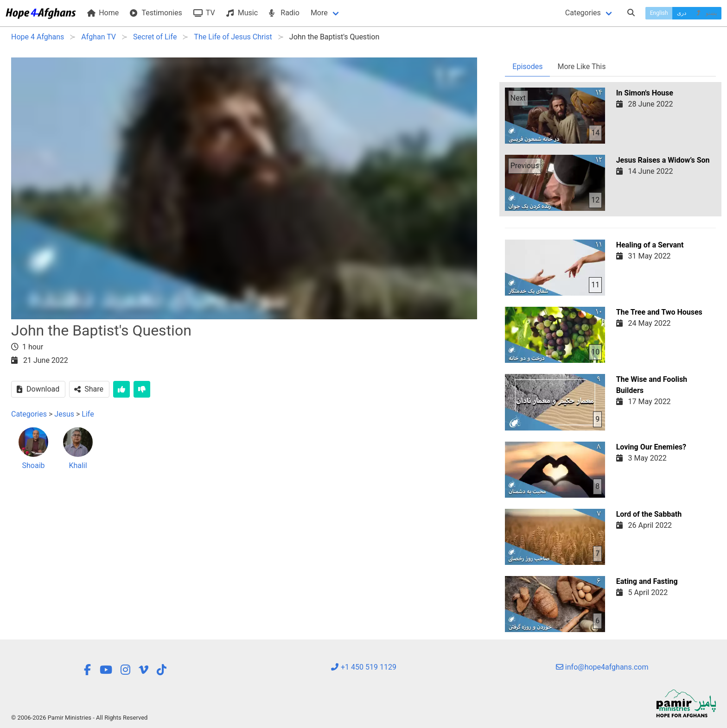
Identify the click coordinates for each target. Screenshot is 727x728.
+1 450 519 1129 (363, 667)
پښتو (706, 13)
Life (88, 414)
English (659, 13)
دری (682, 13)
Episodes (527, 66)
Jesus (64, 414)
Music (242, 13)
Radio (284, 13)
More (319, 13)
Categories (583, 13)
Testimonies (156, 13)
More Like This (581, 66)
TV (204, 13)
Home (103, 13)
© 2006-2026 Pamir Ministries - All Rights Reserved (79, 718)
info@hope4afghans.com (602, 667)
